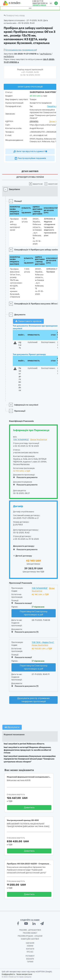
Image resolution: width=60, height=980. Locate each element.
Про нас (30, 952)
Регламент (30, 956)
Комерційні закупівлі (30, 939)
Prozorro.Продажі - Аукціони (30, 936)
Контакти (30, 949)
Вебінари (30, 959)
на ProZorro (46, 54)
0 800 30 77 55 (38, 1)
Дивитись (29, 807)
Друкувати (12, 727)
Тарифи (30, 962)
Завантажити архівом (28, 321)
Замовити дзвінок (39, 5)
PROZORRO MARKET (30, 933)
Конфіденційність (8, 974)
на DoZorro (9, 56)
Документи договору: (24, 546)
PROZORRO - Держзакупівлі (30, 930)
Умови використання (24, 974)
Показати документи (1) (25, 632)
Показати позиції (22, 603)
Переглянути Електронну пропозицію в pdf (34, 613)
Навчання (30, 943)
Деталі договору (23, 556)
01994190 (34, 121)
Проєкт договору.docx (20, 379)
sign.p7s (20, 345)
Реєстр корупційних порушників (30, 158)
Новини (30, 946)
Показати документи (25, 477)
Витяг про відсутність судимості (30, 151)
